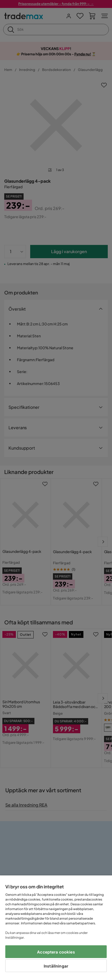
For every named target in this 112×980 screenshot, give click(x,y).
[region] (56, 928)
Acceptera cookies (56, 952)
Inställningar (56, 966)
